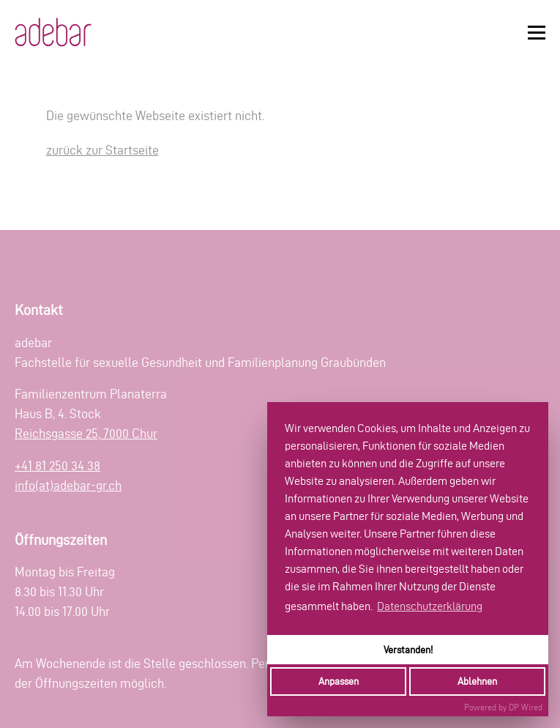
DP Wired (526, 707)
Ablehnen (477, 681)
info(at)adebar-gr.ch (68, 485)
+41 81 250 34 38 (57, 465)
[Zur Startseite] (53, 32)
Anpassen (339, 681)
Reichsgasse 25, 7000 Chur (86, 433)
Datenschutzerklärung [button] (430, 606)
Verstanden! (408, 650)
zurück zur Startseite (102, 150)
